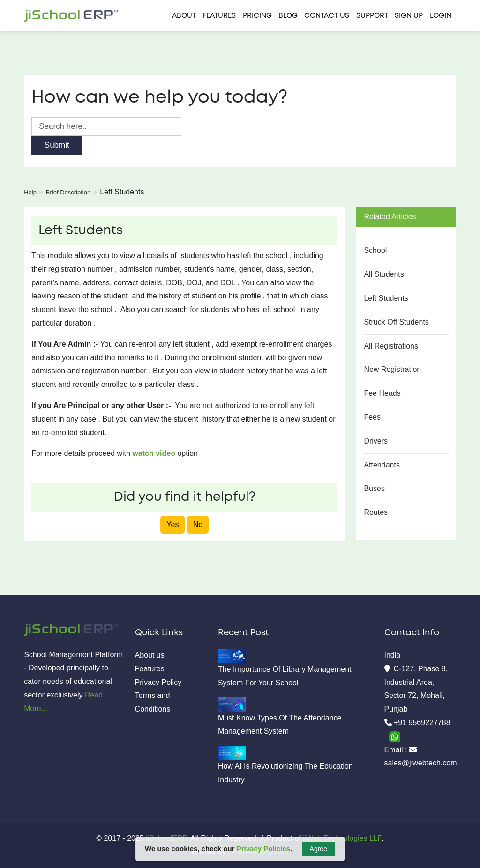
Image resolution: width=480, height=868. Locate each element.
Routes (376, 512)
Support (372, 16)
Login (441, 16)
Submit (57, 145)
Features (219, 16)
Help (30, 192)
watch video (154, 453)
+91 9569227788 (422, 723)
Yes (172, 524)
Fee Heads (382, 393)
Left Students (386, 298)
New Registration (392, 369)
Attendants (382, 465)
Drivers (376, 441)
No (198, 524)
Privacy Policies (263, 849)
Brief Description (68, 192)
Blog (288, 16)
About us (150, 655)
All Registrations (391, 346)
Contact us (327, 16)
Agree (319, 849)
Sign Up (409, 16)
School (375, 250)
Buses (374, 488)
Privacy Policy (158, 682)
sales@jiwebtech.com (421, 763)
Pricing (257, 16)
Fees (372, 417)
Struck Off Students (396, 322)
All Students (384, 274)
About (184, 16)
